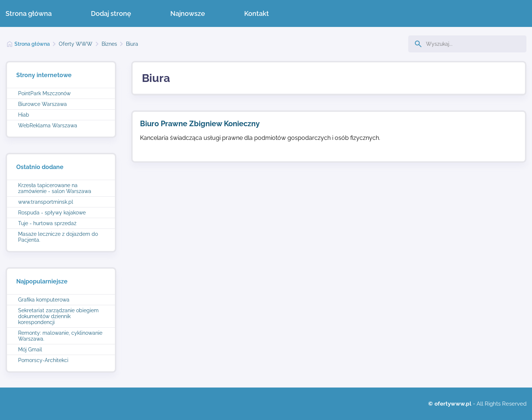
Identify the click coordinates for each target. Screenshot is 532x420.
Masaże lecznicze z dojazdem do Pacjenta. (58, 237)
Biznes (109, 44)
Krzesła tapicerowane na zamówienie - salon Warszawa (55, 188)
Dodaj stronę (111, 13)
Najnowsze (188, 13)
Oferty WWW (76, 44)
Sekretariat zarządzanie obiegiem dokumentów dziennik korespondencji (58, 316)
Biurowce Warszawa (42, 104)
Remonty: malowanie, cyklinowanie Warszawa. (60, 336)
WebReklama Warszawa (48, 125)
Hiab (24, 115)
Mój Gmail (30, 350)
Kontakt (257, 13)
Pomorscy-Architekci (43, 360)
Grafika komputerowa (44, 300)
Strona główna (29, 13)
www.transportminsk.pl (46, 202)
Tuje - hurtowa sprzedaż (47, 223)
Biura (132, 44)
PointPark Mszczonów (44, 93)
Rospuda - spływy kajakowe (52, 213)
